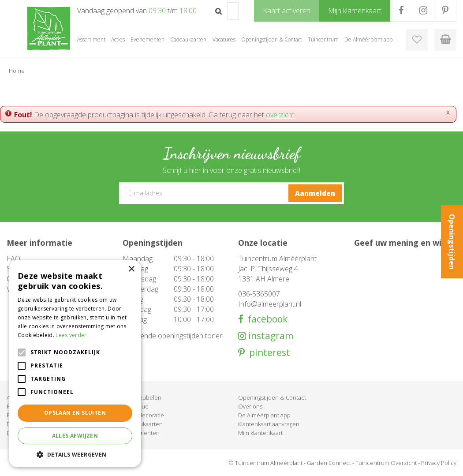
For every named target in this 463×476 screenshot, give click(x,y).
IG (423, 11)
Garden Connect (329, 463)
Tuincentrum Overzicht (386, 463)
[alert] (75, 364)
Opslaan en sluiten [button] (75, 413)
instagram (270, 336)
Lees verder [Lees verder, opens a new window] (71, 335)
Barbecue (136, 406)
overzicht (280, 115)
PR (445, 11)
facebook (265, 319)
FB (401, 11)
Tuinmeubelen (142, 397)
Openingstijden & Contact (272, 397)
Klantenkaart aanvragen (269, 424)
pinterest (267, 353)
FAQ (13, 259)
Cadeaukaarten (143, 424)
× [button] (131, 269)
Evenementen (141, 433)
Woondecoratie (143, 415)
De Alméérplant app (264, 415)
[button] (75, 454)
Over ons (250, 406)
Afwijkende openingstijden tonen (173, 336)
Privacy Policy (439, 463)
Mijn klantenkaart (260, 433)
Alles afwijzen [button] (75, 436)
